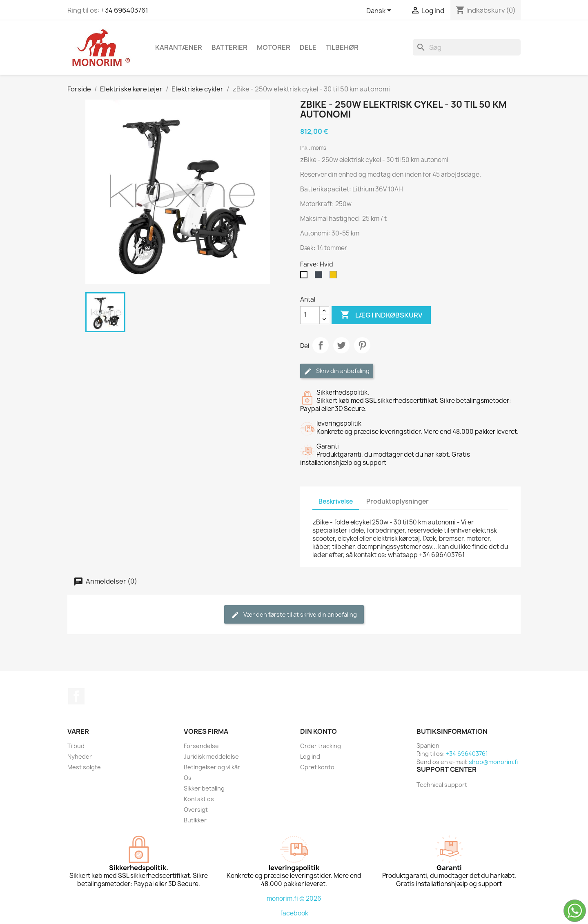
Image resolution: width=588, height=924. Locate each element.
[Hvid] (305, 277)
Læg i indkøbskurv (381, 315)
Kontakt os (199, 799)
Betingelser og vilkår (212, 767)
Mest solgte (84, 767)
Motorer (274, 47)
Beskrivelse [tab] (336, 501)
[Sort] (320, 277)
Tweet (341, 345)
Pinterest (362, 345)
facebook (294, 913)
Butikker (195, 820)
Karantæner (179, 47)
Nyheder (80, 756)
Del (321, 345)
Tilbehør (342, 47)
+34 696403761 (125, 10)
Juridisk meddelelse (211, 756)
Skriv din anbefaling (337, 371)
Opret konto (317, 767)
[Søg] (467, 47)
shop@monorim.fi (493, 762)
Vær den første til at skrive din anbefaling (294, 615)
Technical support (442, 785)
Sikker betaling (204, 788)
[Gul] (335, 277)
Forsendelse (201, 746)
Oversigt (196, 810)
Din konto (318, 731)
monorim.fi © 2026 (294, 898)
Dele (308, 47)
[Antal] (310, 315)
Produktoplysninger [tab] (398, 501)
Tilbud (76, 746)
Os (188, 778)
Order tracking (321, 746)
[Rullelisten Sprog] (380, 11)
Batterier (229, 47)
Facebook (76, 696)
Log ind (310, 756)
